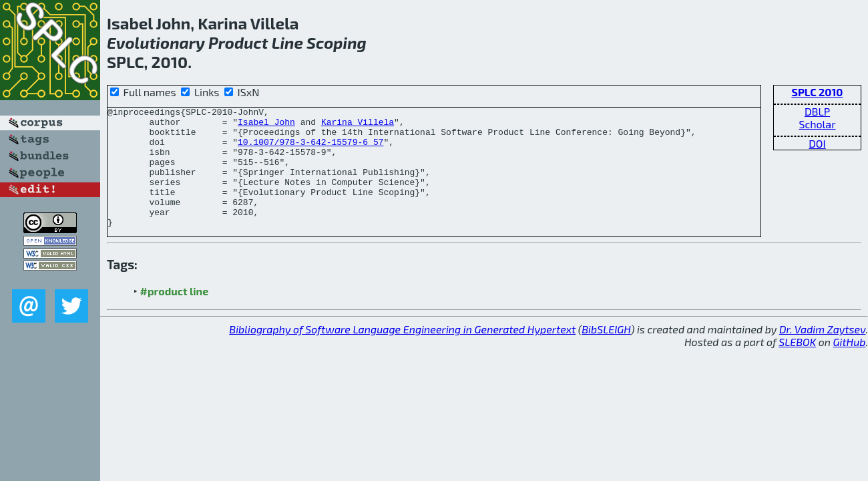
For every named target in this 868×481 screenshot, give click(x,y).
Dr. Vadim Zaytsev (822, 353)
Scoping (337, 42)
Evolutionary (156, 42)
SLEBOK (797, 366)
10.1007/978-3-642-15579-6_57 (310, 150)
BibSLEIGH (606, 353)
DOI (817, 143)
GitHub (850, 366)
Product (238, 42)
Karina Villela (358, 126)
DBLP (817, 111)
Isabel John (266, 126)
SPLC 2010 (818, 92)
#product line (175, 315)
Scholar (817, 124)
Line (287, 42)
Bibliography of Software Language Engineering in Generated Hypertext (402, 353)
